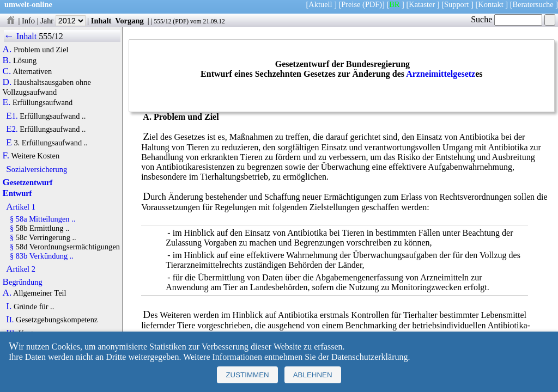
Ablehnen (313, 375)
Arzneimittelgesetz (441, 74)
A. (7, 50)
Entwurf (17, 193)
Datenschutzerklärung (369, 357)
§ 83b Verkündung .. (42, 256)
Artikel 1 (21, 207)
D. (7, 82)
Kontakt (490, 4)
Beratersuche (533, 4)
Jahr (63, 21)
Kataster (422, 4)
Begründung (23, 282)
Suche (507, 19)
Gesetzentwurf (28, 182)
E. (7, 102)
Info (28, 21)
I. (9, 307)
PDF (181, 21)
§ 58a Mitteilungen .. (43, 219)
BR (394, 4)
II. (10, 320)
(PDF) (372, 4)
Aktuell (320, 4)
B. (7, 60)
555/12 (162, 21)
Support (457, 4)
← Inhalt (20, 36)
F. (6, 156)
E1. (12, 116)
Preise (351, 4)
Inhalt (101, 21)
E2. (12, 129)
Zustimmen (247, 375)
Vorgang (129, 21)
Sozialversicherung (37, 169)
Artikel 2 (21, 269)
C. (7, 71)
